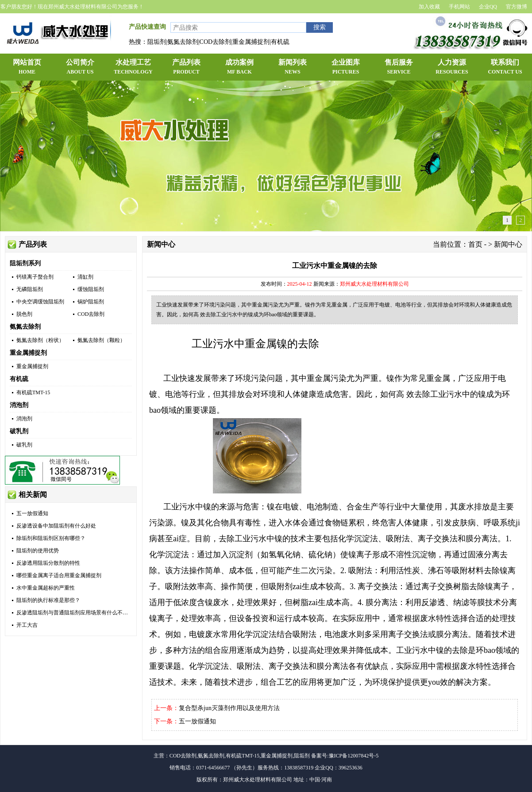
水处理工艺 (133, 67)
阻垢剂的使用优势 (38, 551)
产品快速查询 (147, 27)
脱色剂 (24, 314)
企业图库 (346, 67)
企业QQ (488, 7)
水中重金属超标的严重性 (46, 588)
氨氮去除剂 (25, 327)
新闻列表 (293, 67)
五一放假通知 (32, 513)
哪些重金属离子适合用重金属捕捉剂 (59, 575)
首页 (475, 244)
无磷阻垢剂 (30, 289)
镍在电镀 (283, 507)
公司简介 (80, 67)
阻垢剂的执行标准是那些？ (48, 600)
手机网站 (459, 7)
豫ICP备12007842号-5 (354, 756)
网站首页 (27, 67)
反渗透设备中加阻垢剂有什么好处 (56, 526)
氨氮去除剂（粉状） (40, 340)
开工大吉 (27, 625)
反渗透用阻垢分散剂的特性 (48, 563)
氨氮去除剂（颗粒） (101, 340)
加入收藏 (429, 7)
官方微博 (517, 7)
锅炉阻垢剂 (91, 302)
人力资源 (452, 67)
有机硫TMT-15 (33, 392)
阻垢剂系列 (25, 263)
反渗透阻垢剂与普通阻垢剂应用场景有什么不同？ (75, 613)
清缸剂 (85, 277)
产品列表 (186, 67)
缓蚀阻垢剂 (91, 289)
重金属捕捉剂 (28, 353)
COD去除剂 (91, 314)
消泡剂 (19, 405)
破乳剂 (19, 431)
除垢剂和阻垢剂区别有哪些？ (51, 538)
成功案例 (239, 67)
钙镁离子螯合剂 (35, 277)
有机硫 (19, 379)
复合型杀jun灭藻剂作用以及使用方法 (229, 708)
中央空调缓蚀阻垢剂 (40, 302)
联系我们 (505, 67)
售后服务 (399, 67)
